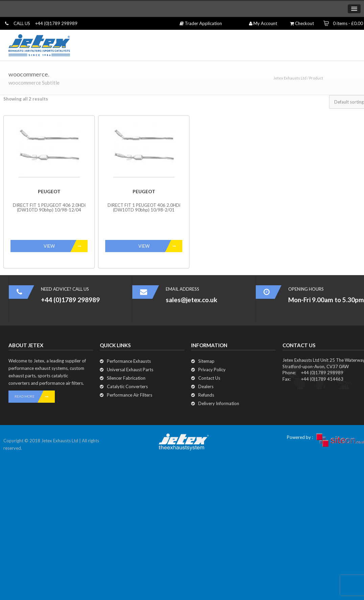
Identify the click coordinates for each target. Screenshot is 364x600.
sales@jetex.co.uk (191, 300)
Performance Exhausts (129, 361)
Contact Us (209, 378)
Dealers (206, 386)
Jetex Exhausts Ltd (290, 78)
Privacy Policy (212, 370)
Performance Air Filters (130, 395)
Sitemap (206, 361)
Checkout (302, 23)
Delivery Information (219, 403)
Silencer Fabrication (126, 378)
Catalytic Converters (127, 386)
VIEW (66, 246)
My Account (263, 23)
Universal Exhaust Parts (130, 370)
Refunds (206, 395)
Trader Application (201, 23)
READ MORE (35, 397)
